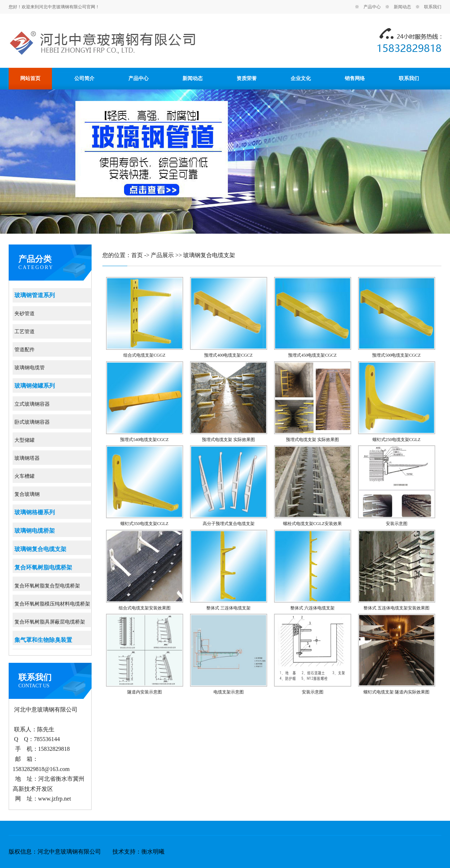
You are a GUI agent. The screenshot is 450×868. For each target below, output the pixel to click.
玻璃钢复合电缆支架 (209, 255)
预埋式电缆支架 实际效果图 (228, 440)
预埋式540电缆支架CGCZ (144, 440)
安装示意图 (397, 524)
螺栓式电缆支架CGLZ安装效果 (312, 524)
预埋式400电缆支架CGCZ (228, 355)
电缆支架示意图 (229, 692)
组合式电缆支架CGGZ (144, 355)
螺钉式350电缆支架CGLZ (144, 524)
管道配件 (25, 350)
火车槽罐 (25, 476)
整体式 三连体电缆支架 (228, 608)
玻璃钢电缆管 (30, 368)
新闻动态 (402, 7)
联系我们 (433, 7)
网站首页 (30, 78)
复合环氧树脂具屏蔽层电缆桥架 (50, 622)
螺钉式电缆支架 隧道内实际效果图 (396, 692)
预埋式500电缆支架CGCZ (396, 355)
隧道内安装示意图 (145, 692)
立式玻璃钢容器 (32, 404)
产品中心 (372, 7)
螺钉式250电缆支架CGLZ (396, 440)
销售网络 (355, 78)
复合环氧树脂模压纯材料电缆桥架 (52, 604)
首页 (137, 255)
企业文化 (301, 78)
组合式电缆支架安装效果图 (145, 608)
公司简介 (84, 78)
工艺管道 (25, 332)
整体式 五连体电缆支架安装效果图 (396, 608)
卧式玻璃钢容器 (32, 422)
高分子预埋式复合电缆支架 (229, 524)
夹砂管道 (25, 314)
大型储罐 (25, 440)
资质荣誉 (247, 78)
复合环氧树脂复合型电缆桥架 (47, 586)
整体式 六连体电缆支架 (312, 608)
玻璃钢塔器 (27, 458)
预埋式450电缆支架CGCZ (312, 355)
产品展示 (162, 255)
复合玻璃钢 (27, 494)
